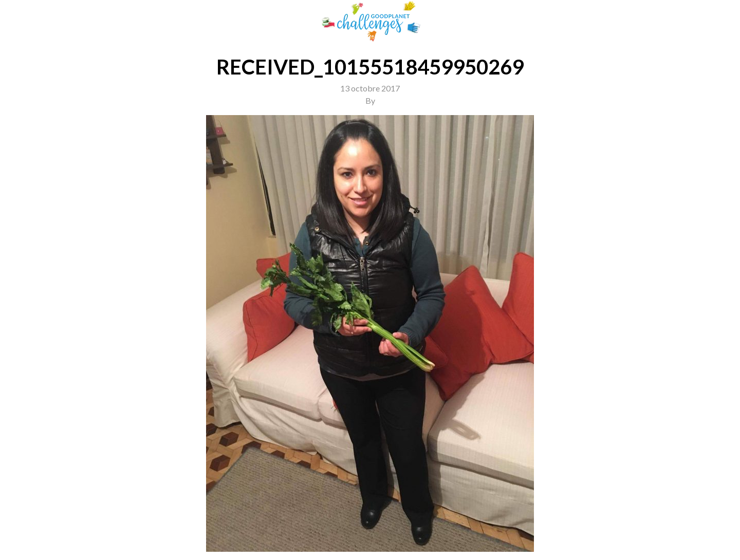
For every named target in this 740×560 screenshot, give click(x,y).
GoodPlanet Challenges (370, 21)
